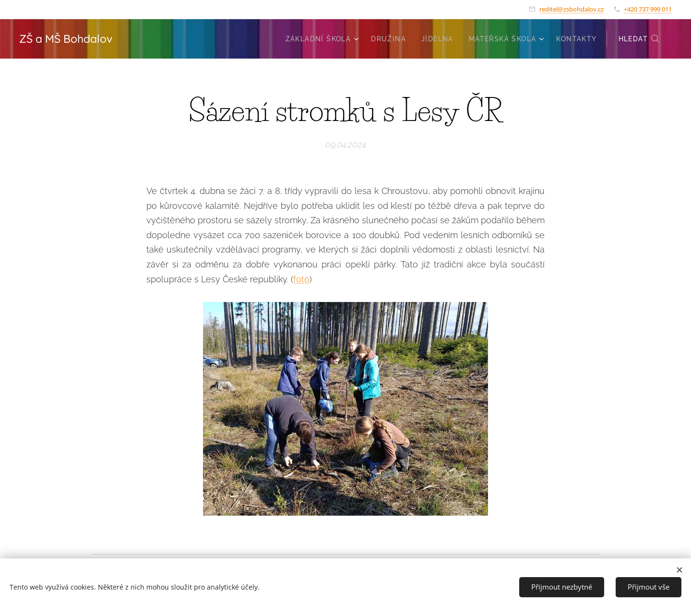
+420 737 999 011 (648, 9)
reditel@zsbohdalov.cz (572, 9)
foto (301, 279)
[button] (639, 39)
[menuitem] (323, 39)
